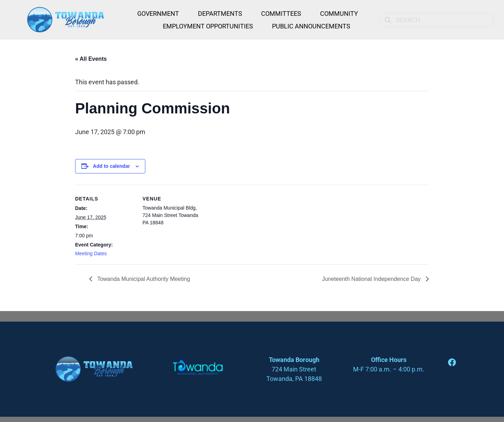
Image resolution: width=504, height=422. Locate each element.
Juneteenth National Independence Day (372, 279)
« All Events (91, 59)
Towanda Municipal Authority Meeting (143, 279)
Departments (220, 14)
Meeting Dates (91, 253)
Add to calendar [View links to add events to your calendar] (112, 166)
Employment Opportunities (208, 26)
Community (339, 14)
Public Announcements (311, 26)
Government (158, 14)
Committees (281, 14)
